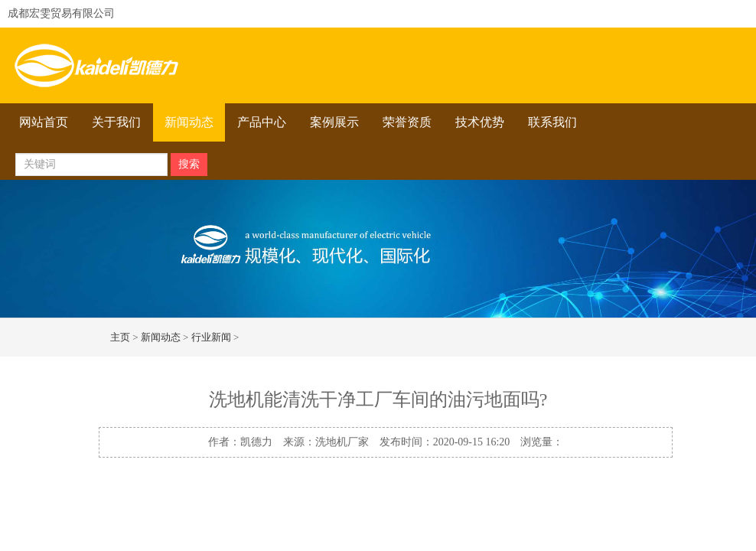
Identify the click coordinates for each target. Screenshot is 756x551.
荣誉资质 (407, 122)
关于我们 (116, 122)
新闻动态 (189, 122)
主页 (120, 337)
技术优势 (480, 122)
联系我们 (552, 122)
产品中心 (262, 122)
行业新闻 (211, 337)
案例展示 (334, 122)
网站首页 (44, 122)
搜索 (189, 164)
